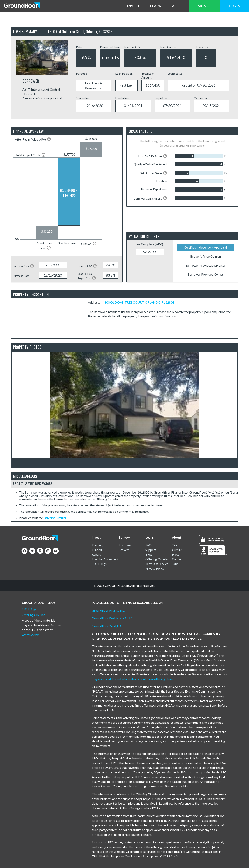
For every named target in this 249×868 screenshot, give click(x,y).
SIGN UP (205, 6)
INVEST (133, 6)
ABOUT (178, 6)
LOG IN (235, 6)
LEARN (156, 6)
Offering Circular (55, 518)
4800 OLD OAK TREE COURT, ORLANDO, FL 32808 (139, 302)
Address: (95, 302)
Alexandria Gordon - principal (42, 98)
